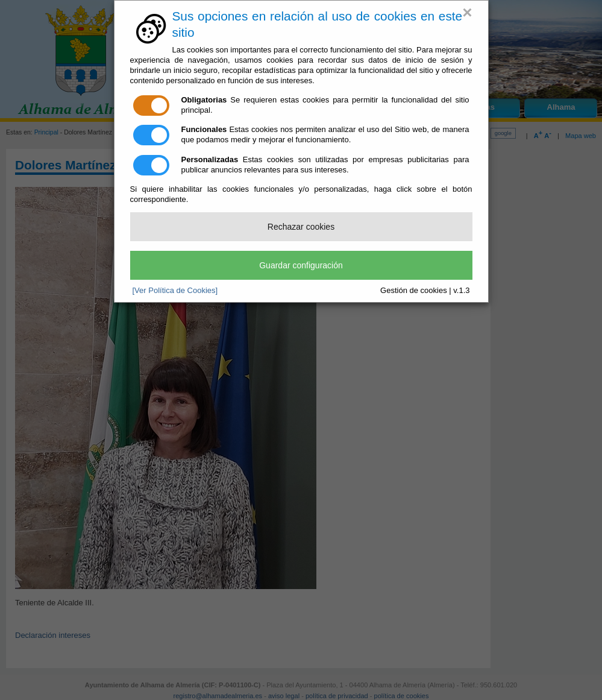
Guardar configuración (301, 265)
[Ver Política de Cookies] (175, 290)
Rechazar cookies (301, 227)
